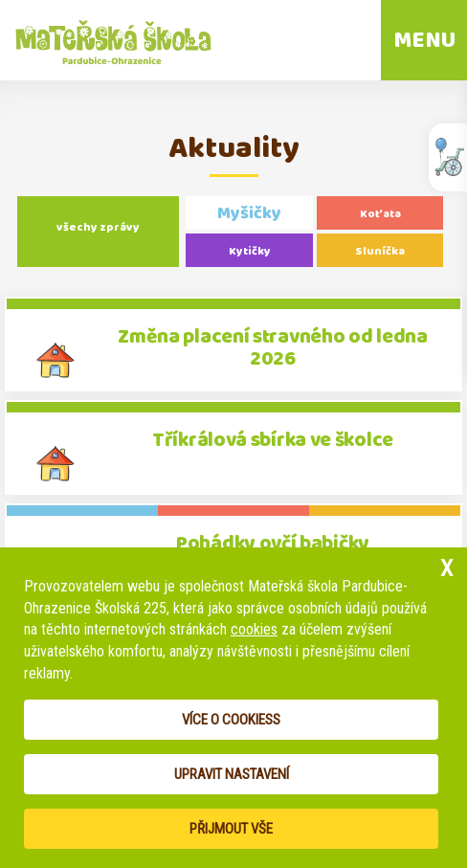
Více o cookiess (231, 720)
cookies (254, 629)
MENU (424, 40)
